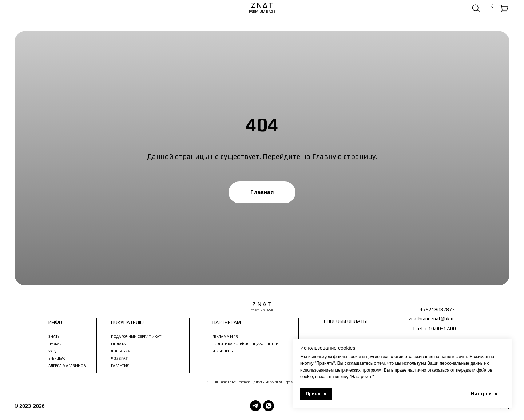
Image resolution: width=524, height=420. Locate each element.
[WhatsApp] (269, 406)
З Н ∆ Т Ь (56, 406)
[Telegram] (255, 406)
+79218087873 (438, 310)
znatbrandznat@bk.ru (432, 319)
